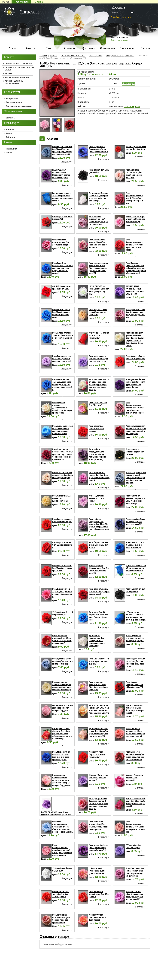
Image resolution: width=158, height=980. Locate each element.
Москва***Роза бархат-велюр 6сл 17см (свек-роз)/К (61, 242)
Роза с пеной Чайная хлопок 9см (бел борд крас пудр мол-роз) (62, 475)
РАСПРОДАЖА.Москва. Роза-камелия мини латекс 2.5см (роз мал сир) (56, 815)
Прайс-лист (126, 48)
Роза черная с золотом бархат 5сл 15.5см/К (135, 452)
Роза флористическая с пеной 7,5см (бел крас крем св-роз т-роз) (135, 198)
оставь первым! (132, 106)
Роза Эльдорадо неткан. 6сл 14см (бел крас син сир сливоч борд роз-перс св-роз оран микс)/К (62, 454)
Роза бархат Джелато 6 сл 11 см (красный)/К (62, 545)
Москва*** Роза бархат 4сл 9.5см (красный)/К (97, 754)
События (10, 137)
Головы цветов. (96, 56)
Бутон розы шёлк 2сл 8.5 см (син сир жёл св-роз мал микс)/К (136, 568)
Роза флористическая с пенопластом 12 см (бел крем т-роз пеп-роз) (135, 827)
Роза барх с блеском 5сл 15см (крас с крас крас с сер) (62, 568)
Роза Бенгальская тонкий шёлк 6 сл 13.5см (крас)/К (61, 894)
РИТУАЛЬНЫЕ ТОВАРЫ (17, 77)
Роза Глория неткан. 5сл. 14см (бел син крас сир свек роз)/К (62, 359)
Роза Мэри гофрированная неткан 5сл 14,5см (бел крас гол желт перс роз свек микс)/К (62, 827)
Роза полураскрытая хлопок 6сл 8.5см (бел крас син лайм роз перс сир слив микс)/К (99, 268)
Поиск (9, 153)
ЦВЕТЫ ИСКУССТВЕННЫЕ (73, 56)
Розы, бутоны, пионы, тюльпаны (120, 56)
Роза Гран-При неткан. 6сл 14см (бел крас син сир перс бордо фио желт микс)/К (62, 268)
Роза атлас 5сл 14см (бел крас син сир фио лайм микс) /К (99, 848)
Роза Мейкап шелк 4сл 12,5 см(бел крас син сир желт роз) (99, 359)
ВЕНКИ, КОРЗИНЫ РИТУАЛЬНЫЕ (14, 82)
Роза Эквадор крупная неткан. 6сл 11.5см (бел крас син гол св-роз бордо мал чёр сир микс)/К (136, 268)
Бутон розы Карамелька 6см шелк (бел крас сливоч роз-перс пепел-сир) (97, 641)
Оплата (70, 48)
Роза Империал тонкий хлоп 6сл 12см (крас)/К (99, 894)
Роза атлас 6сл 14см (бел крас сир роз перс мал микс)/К (135, 522)
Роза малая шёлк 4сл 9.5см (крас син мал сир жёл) (99, 661)
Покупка (32, 48)
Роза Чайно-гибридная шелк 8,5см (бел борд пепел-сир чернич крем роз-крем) (97, 454)
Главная (43, 56)
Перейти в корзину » (121, 17)
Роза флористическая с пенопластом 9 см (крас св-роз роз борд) (134, 245)
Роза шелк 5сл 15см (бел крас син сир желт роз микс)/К (135, 545)
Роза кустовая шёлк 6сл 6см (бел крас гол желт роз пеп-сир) (62, 661)
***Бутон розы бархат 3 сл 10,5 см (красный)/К (99, 335)
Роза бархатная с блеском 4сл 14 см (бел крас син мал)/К (99, 149)
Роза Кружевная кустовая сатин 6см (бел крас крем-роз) (135, 638)
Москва (39, 2)
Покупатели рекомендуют (19, 106)
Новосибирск (21, 2)
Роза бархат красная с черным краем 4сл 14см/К (99, 545)
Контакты (107, 48)
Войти (113, 40)
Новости (145, 48)
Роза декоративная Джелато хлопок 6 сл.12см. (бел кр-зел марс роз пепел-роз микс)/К (98, 804)
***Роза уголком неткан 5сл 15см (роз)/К (97, 498)
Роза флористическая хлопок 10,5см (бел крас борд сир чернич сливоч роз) (135, 408)
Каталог (54, 56)
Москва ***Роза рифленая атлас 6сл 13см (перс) (99, 917)
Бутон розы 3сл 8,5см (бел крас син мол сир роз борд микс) (63, 708)
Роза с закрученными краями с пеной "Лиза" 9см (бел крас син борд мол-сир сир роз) (136, 478)
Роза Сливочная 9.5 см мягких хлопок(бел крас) (62, 498)
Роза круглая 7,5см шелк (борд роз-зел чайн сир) (98, 312)
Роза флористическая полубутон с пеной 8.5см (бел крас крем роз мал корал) (62, 850)
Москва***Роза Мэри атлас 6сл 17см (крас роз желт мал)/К (135, 219)
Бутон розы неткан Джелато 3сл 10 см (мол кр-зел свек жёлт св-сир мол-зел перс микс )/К (62, 734)
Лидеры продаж (14, 102)
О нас (13, 48)
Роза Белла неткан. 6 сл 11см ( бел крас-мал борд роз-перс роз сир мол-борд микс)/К (99, 385)
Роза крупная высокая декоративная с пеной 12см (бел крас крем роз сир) (62, 408)
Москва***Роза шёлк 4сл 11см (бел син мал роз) (98, 778)
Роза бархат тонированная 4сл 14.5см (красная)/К (134, 685)
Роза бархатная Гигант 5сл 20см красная (96, 429)
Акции (9, 133)
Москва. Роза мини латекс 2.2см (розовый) (134, 778)
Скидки (51, 48)
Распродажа (12, 98)
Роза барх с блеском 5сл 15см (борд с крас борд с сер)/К (99, 592)
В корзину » (128, 83)
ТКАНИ (8, 74)
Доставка (88, 48)
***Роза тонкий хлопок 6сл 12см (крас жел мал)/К (97, 871)
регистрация (123, 40)
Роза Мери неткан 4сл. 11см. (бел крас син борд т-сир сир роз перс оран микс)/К (62, 385)
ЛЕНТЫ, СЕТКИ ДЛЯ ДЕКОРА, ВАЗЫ (20, 69)
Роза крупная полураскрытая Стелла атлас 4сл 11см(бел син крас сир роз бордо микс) (62, 780)
